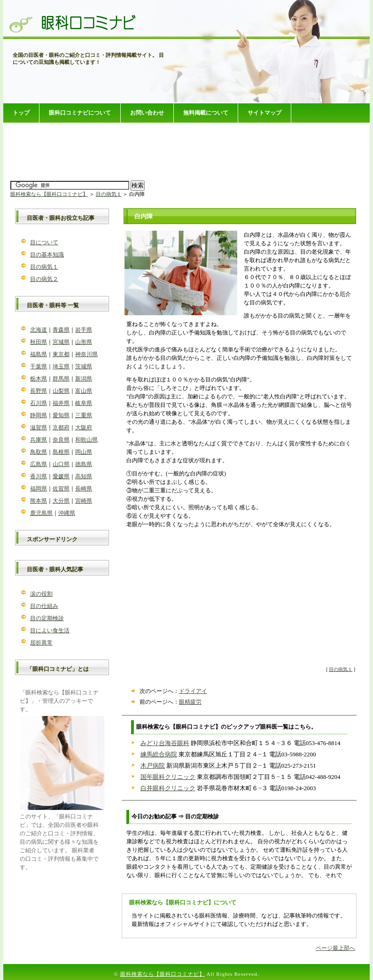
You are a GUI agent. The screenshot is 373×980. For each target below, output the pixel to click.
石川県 (39, 403)
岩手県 (84, 330)
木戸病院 (153, 766)
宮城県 (61, 342)
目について (44, 242)
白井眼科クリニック (168, 788)
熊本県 (39, 501)
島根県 (61, 452)
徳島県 (84, 464)
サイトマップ (264, 113)
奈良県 (61, 440)
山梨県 (61, 391)
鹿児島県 (41, 513)
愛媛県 (61, 476)
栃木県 (39, 379)
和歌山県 (86, 440)
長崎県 (84, 489)
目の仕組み (44, 606)
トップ (21, 113)
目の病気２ (44, 279)
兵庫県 (39, 440)
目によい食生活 (50, 630)
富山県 (84, 391)
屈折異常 (41, 643)
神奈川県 (86, 354)
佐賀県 (61, 489)
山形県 (84, 342)
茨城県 (84, 366)
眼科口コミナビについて (80, 113)
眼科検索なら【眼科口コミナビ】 (49, 194)
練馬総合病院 (159, 754)
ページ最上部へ (335, 948)
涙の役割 (41, 594)
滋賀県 (39, 428)
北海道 (39, 330)
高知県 (84, 476)
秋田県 (39, 342)
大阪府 (84, 428)
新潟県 (84, 379)
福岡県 (39, 489)
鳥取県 (39, 452)
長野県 (39, 391)
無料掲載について (206, 113)
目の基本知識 (47, 255)
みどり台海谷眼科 (165, 743)
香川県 (39, 476)
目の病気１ (109, 194)
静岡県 (39, 415)
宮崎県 (84, 501)
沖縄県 (67, 513)
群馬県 (61, 379)
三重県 (84, 415)
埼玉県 (61, 366)
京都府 (61, 428)
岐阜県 (84, 403)
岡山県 (84, 452)
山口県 (61, 464)
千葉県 (39, 366)
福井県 (61, 403)
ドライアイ (193, 691)
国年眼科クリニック (168, 777)
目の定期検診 (47, 618)
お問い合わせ (147, 113)
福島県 (39, 354)
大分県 (61, 501)
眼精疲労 (190, 702)
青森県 (61, 330)
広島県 (39, 464)
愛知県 (61, 415)
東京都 (61, 354)
